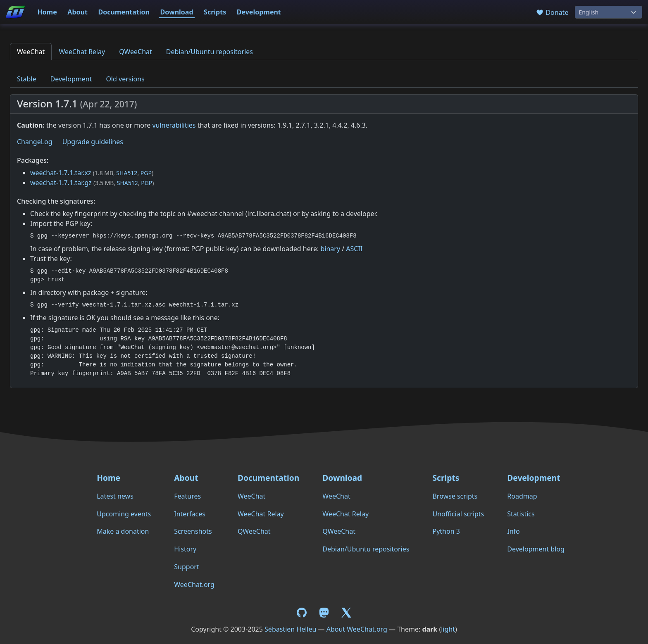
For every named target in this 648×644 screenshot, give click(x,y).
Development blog (536, 549)
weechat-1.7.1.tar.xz (61, 173)
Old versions (125, 79)
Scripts (215, 12)
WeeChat (31, 52)
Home (47, 12)
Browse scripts (455, 496)
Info (513, 531)
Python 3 (446, 531)
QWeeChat (136, 52)
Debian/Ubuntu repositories (210, 52)
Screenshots (193, 531)
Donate (552, 12)
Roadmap (522, 496)
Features (187, 496)
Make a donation (123, 531)
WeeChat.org (194, 585)
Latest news (115, 496)
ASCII (354, 249)
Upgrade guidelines (93, 142)
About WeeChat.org (357, 629)
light (448, 629)
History (185, 549)
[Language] (609, 12)
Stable (27, 79)
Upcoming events (124, 514)
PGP (146, 173)
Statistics (521, 514)
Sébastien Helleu (290, 629)
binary (330, 249)
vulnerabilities (174, 125)
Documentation (124, 12)
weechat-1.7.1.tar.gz (61, 183)
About (77, 12)
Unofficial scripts (458, 514)
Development (259, 12)
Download (177, 12)
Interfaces (190, 514)
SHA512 (127, 173)
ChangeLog (35, 142)
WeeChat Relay (82, 52)
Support (186, 567)
